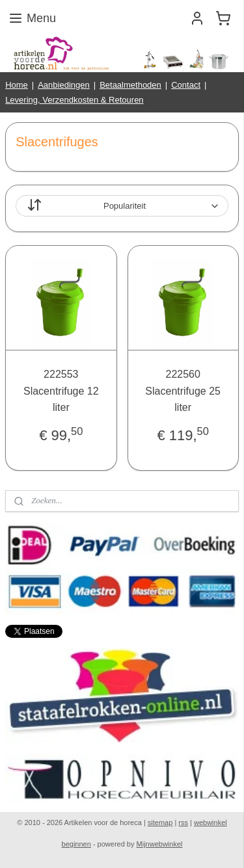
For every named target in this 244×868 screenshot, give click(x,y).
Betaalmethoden (130, 85)
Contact (186, 85)
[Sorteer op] (122, 206)
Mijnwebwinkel (160, 844)
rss (183, 822)
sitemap (160, 822)
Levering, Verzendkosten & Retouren (74, 100)
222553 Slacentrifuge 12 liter (61, 391)
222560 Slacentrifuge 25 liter (183, 391)
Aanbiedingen (64, 85)
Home (17, 85)
